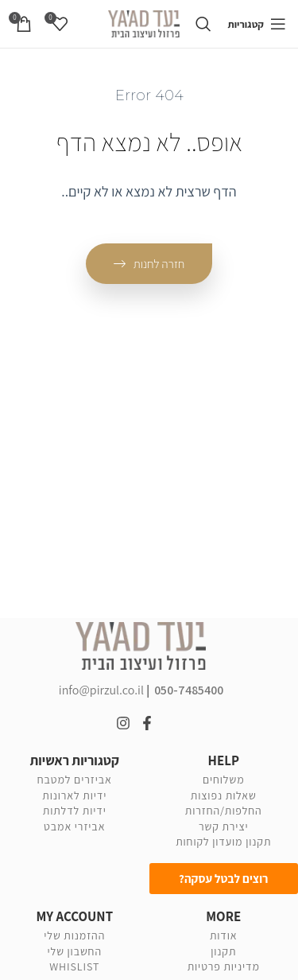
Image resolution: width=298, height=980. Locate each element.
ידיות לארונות (74, 795)
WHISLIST (74, 966)
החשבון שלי (75, 951)
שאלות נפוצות (224, 795)
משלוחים (224, 780)
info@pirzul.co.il (103, 690)
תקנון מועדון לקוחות (223, 842)
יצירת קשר (224, 826)
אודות (224, 935)
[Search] (203, 24)
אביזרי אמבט (74, 826)
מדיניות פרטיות (224, 966)
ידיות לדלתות (75, 811)
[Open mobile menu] (257, 24)
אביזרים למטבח (75, 780)
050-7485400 (189, 690)
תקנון (223, 951)
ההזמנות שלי (74, 935)
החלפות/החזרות (224, 811)
